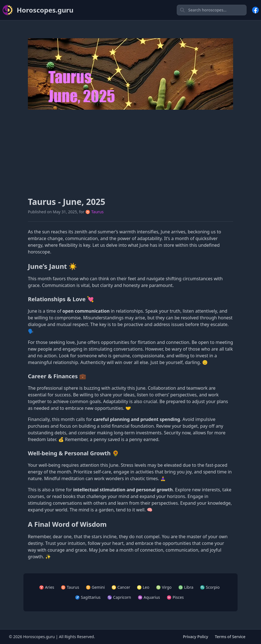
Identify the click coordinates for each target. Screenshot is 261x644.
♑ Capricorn (119, 597)
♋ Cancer (121, 587)
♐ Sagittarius (88, 597)
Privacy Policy (195, 637)
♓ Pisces (175, 597)
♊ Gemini (95, 587)
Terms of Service (230, 637)
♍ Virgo (164, 587)
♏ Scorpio (210, 587)
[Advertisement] (130, 153)
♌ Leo (143, 587)
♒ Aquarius (149, 597)
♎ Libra (186, 587)
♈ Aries (47, 587)
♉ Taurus (94, 212)
